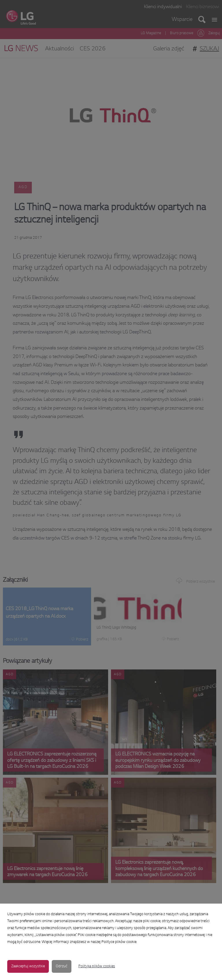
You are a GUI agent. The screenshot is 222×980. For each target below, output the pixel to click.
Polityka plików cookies (97, 966)
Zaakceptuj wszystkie (28, 966)
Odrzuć (62, 966)
